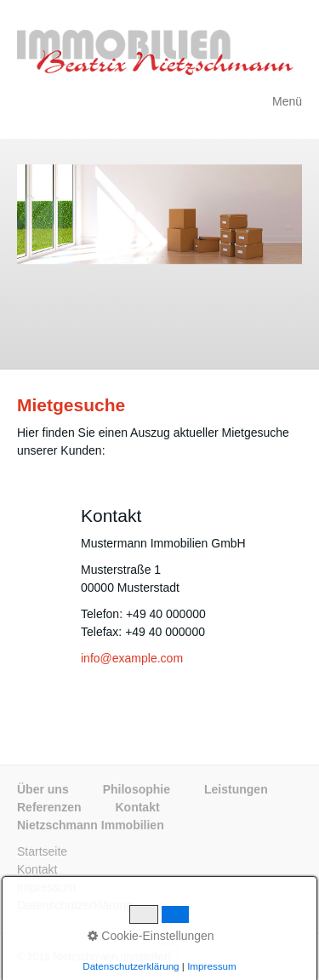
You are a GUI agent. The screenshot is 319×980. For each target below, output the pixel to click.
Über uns (43, 789)
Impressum (46, 887)
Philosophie (137, 789)
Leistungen (236, 789)
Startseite (42, 851)
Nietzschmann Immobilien (91, 825)
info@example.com (132, 658)
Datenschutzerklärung (75, 905)
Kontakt (137, 807)
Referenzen (49, 807)
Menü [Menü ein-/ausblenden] (287, 101)
